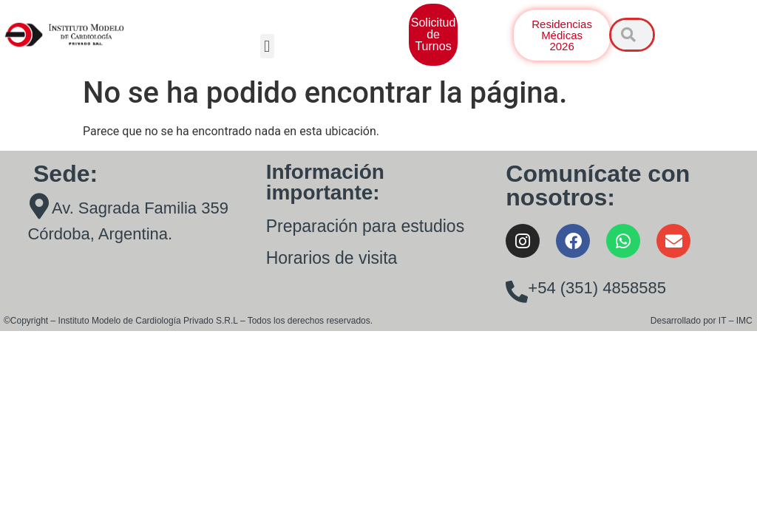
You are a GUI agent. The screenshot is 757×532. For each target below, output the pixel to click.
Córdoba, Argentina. (100, 234)
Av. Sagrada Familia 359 (140, 208)
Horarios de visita (332, 258)
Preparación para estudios (366, 226)
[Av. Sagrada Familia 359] (39, 206)
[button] (267, 46)
